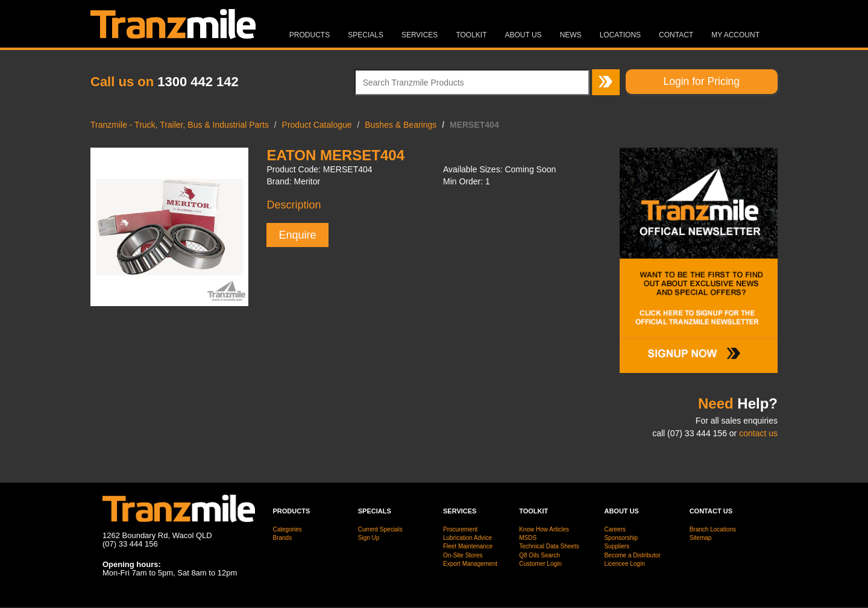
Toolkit (471, 35)
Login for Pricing (702, 81)
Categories (288, 529)
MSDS (528, 538)
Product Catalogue (317, 125)
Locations (620, 35)
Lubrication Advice (467, 538)
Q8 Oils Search (539, 555)
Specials (366, 35)
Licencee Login (624, 564)
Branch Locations (713, 529)
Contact (676, 35)
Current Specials (380, 529)
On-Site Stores (463, 555)
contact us (758, 433)
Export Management (470, 564)
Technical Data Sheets (549, 546)
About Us (524, 35)
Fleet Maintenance (468, 546)
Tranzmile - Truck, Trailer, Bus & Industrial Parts (180, 125)
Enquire (297, 235)
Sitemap (701, 538)
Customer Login (540, 564)
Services (420, 35)
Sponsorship (621, 538)
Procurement (460, 529)
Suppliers (617, 546)
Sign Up (369, 538)
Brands (283, 538)
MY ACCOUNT (735, 35)
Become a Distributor (632, 555)
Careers (615, 529)
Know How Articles (544, 529)
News (571, 35)
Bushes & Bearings (401, 125)
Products (310, 35)
